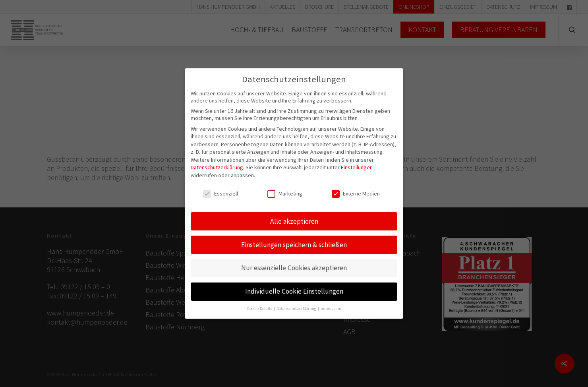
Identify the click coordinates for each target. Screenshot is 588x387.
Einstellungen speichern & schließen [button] (294, 238)
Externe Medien (356, 188)
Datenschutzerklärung (217, 161)
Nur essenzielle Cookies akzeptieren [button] (294, 262)
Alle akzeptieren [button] (294, 215)
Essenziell (220, 188)
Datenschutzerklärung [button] (297, 303)
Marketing (285, 188)
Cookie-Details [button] (260, 303)
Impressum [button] (331, 303)
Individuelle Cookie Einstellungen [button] (294, 285)
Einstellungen (357, 161)
